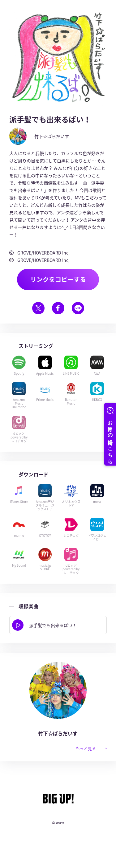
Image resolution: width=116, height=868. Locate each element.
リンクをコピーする (58, 279)
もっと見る (91, 748)
